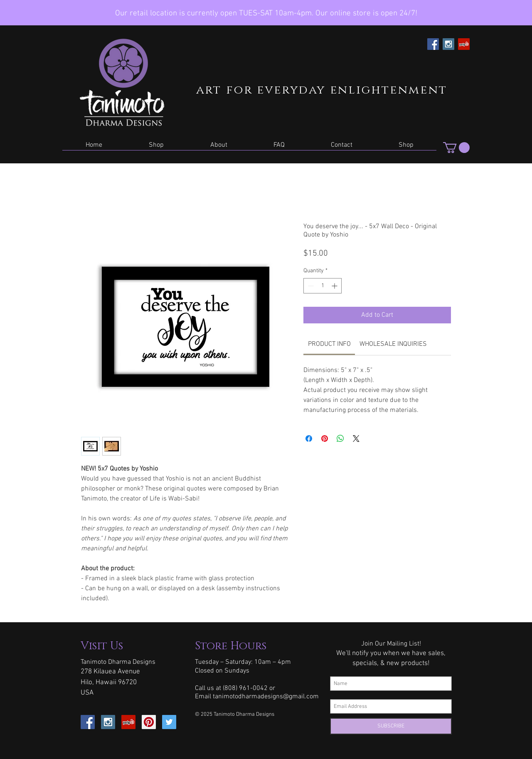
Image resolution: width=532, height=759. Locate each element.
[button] (156, 148)
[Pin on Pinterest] (325, 439)
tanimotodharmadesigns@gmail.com (266, 697)
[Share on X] (356, 439)
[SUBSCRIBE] (391, 726)
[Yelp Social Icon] (464, 44)
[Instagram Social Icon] (448, 44)
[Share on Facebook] (309, 439)
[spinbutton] (323, 286)
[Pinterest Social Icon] (149, 722)
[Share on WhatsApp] (340, 439)
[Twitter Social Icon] (169, 722)
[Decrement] (310, 286)
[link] (329, 344)
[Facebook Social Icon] (433, 44)
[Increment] (335, 286)
